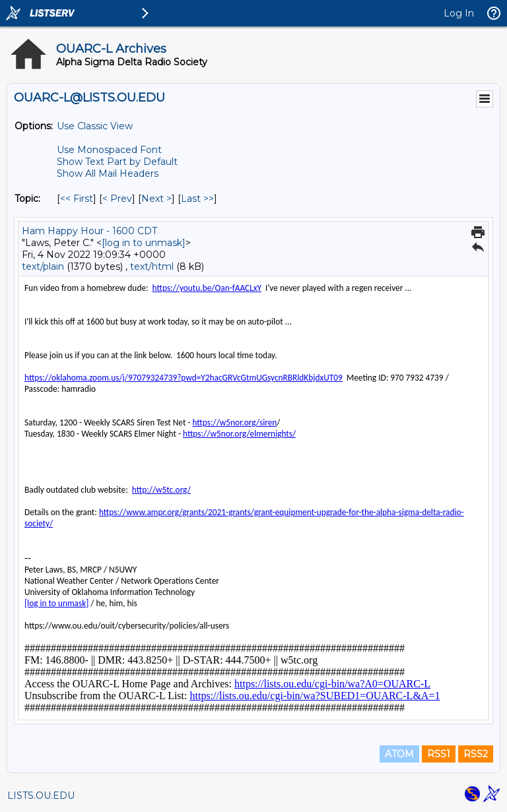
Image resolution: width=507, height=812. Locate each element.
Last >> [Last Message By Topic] (197, 199)
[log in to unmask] (144, 243)
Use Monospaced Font (109, 150)
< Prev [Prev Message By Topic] (117, 199)
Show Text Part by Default (117, 162)
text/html (152, 266)
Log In (459, 13)
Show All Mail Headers (108, 173)
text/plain (43, 266)
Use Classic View (95, 126)
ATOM (399, 754)
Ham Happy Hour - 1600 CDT (89, 231)
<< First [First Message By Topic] (77, 199)
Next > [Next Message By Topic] (156, 199)
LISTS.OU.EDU (41, 796)
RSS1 (439, 754)
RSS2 (476, 754)
